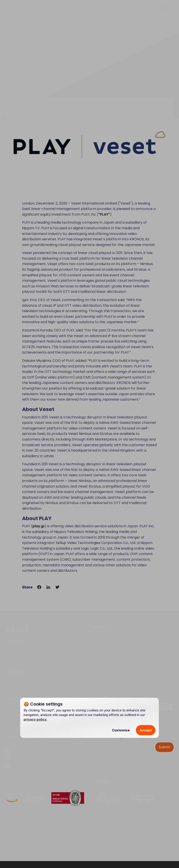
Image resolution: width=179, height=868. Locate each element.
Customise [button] (121, 730)
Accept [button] (146, 730)
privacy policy (35, 719)
